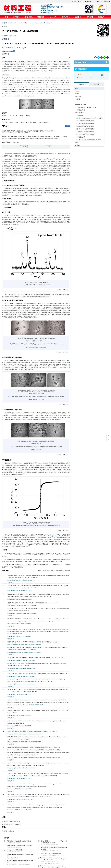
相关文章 (97, 84)
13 (23, 170)
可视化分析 (68, 571)
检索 (74, 1)
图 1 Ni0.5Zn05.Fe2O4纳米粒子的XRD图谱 (91, 118)
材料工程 (5, 23)
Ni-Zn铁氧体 (14, 116)
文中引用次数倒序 (59, 571)
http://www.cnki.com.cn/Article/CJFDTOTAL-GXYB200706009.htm (24, 645)
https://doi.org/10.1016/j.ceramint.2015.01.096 (20, 599)
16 (48, 469)
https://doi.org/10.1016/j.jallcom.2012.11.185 (19, 810)
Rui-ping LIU (23, 48)
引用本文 (78, 99)
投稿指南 (29, 17)
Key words (78, 96)
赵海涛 (4, 36)
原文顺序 (43, 571)
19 (52, 537)
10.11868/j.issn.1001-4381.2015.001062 (42, 23)
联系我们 (101, 17)
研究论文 (5, 27)
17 (23, 474)
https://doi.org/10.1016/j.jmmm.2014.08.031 (19, 636)
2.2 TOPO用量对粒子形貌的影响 (85, 121)
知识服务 (78, 17)
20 (29, 546)
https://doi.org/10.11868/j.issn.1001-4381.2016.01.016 (22, 606)
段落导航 (81, 84)
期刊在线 (41, 17)
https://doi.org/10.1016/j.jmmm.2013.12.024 (19, 624)
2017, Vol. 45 (13, 23)
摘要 (76, 88)
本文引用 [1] (11, 583)
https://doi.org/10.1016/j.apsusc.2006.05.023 (19, 715)
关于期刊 (17, 17)
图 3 (6, 360)
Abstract (78, 91)
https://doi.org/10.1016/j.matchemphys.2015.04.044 (21, 580)
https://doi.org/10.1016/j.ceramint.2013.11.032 (20, 778)
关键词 (77, 94)
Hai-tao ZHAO (6, 48)
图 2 (6, 303)
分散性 (22, 116)
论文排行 (54, 17)
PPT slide (66, 290)
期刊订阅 (90, 17)
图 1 (6, 215)
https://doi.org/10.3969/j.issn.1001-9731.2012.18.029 (21, 676)
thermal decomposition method (10, 122)
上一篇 (24, 147)
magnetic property (44, 122)
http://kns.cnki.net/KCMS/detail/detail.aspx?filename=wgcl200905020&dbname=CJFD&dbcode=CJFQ (34, 750)
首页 (7, 17)
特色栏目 (66, 17)
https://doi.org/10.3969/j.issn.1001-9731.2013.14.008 (21, 660)
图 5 (6, 463)
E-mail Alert (88, 1)
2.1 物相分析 (80, 115)
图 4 (6, 413)
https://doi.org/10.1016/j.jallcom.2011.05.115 (19, 694)
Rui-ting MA (15, 48)
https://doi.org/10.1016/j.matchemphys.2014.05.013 (21, 768)
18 (58, 535)
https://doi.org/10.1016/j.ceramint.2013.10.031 (20, 789)
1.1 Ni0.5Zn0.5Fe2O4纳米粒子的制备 (87, 107)
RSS (80, 1)
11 (16, 163)
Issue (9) (20, 23)
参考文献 (78, 145)
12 (46, 166)
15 (15, 365)
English (107, 1)
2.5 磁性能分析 (81, 137)
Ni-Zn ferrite (24, 122)
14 (38, 314)
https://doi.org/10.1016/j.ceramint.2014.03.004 (20, 591)
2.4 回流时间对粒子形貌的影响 (85, 132)
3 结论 (77, 142)
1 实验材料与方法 (80, 105)
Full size (59, 290)
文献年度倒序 (50, 571)
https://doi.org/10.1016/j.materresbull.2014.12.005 (21, 799)
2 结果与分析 (79, 113)
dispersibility (33, 122)
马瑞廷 (10, 36)
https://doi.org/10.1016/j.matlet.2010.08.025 (19, 726)
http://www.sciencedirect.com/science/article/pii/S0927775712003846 (26, 705)
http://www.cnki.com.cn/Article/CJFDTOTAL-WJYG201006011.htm (24, 734)
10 (11, 161)
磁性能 (28, 116)
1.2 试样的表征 (81, 110)
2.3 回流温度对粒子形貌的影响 (85, 126)
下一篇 (49, 147)
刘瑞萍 (15, 36)
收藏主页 (98, 1)
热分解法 (5, 116)
